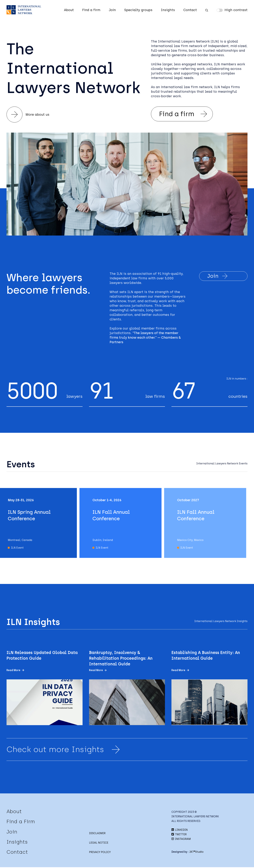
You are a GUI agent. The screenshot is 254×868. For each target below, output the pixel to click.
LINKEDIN (180, 831)
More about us (28, 115)
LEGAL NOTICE (99, 843)
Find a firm (91, 10)
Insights (168, 10)
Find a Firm (21, 822)
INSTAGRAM (181, 840)
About (69, 10)
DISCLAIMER (97, 834)
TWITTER (179, 835)
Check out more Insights (64, 750)
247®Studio (196, 853)
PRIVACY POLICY (100, 853)
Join (112, 10)
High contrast (236, 10)
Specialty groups (138, 10)
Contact (190, 10)
